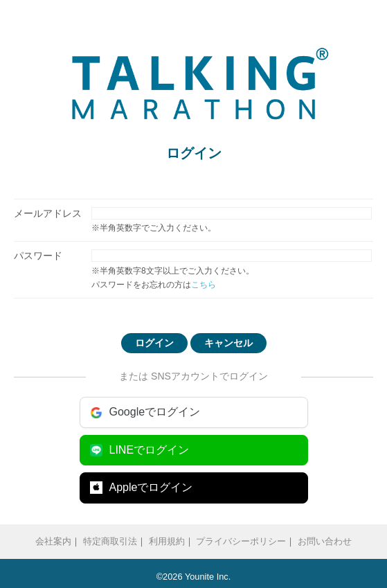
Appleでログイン (142, 488)
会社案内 (53, 541)
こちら (204, 285)
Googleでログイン (145, 412)
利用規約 (167, 541)
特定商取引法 (110, 541)
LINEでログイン (140, 450)
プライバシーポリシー (241, 541)
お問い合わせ (325, 541)
